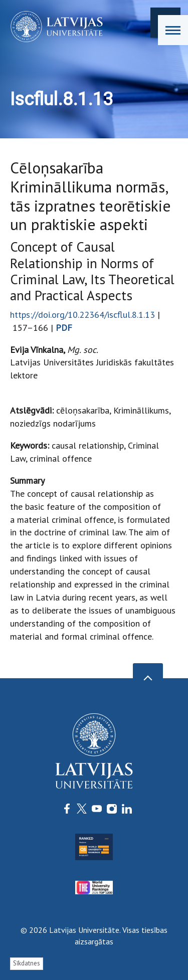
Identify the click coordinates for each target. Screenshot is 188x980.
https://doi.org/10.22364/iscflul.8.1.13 (82, 315)
